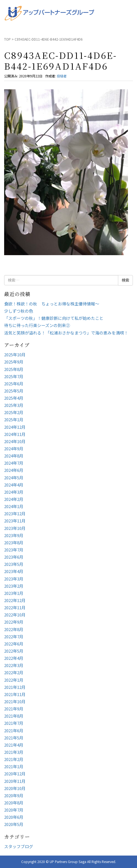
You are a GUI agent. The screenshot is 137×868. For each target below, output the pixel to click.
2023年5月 (14, 564)
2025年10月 (15, 355)
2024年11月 (15, 434)
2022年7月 (14, 636)
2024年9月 (14, 449)
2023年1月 (14, 593)
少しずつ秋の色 (19, 311)
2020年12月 (15, 774)
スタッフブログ (19, 846)
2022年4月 (14, 658)
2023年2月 (14, 586)
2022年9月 (14, 622)
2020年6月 (14, 817)
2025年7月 (14, 376)
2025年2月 (14, 412)
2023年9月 (14, 535)
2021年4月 (14, 745)
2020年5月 (14, 824)
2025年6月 (14, 384)
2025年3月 (14, 405)
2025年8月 (14, 369)
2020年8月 (14, 803)
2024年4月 (14, 485)
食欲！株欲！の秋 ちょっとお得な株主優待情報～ (52, 304)
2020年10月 (15, 788)
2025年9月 (14, 362)
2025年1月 (14, 419)
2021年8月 (14, 716)
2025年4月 (14, 398)
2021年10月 (15, 701)
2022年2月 (14, 672)
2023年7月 (14, 550)
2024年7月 (14, 463)
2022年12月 (15, 600)
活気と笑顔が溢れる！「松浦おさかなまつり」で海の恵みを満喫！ (66, 333)
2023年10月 (15, 528)
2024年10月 (15, 441)
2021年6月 (14, 730)
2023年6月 (14, 557)
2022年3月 (14, 665)
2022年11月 (15, 607)
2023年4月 (14, 571)
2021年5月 (14, 738)
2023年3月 (14, 579)
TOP (7, 39)
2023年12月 (15, 513)
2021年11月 (15, 694)
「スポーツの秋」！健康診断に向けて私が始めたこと (54, 318)
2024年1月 (14, 506)
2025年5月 (14, 391)
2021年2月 (14, 759)
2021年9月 (14, 709)
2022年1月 (14, 680)
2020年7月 (14, 810)
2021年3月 (14, 752)
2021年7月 (14, 723)
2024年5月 (14, 478)
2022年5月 (14, 651)
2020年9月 (14, 795)
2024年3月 (14, 492)
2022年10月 (15, 615)
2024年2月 (14, 499)
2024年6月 (14, 470)
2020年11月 (15, 781)
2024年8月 (14, 456)
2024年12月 (15, 427)
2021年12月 (15, 687)
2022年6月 (14, 644)
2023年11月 (15, 521)
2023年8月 (14, 542)
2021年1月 (14, 766)
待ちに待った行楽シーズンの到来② (37, 325)
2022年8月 (14, 629)
